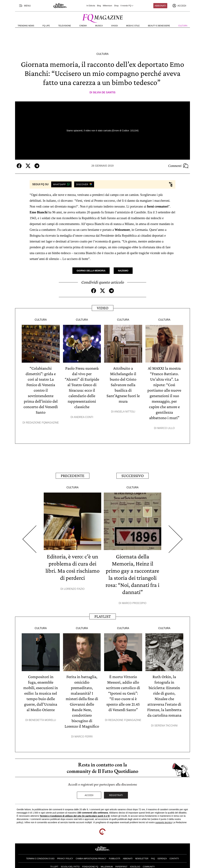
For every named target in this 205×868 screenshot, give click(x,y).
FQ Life (46, 26)
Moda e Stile (133, 26)
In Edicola (91, 6)
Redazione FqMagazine (42, 423)
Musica (99, 26)
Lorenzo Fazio (74, 589)
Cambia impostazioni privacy (91, 859)
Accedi (89, 795)
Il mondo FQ (127, 6)
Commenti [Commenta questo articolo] (178, 166)
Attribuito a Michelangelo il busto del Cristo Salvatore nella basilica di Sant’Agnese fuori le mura (123, 385)
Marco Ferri (84, 737)
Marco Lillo (166, 428)
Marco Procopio (134, 603)
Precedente (73, 476)
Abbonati (160, 6)
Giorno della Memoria (91, 271)
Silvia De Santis (104, 92)
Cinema (83, 26)
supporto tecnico (164, 822)
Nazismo (123, 271)
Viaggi (114, 26)
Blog (99, 6)
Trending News (26, 26)
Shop (116, 6)
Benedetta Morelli (42, 720)
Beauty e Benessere (159, 26)
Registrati (116, 795)
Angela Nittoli (125, 412)
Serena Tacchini (166, 726)
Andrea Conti (84, 417)
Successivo (133, 476)
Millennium (107, 6)
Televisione (65, 26)
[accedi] (179, 6)
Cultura (183, 26)
